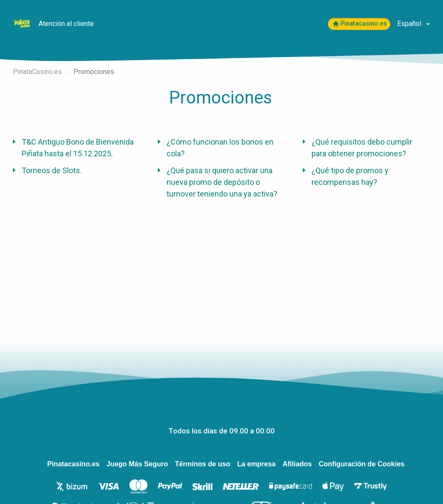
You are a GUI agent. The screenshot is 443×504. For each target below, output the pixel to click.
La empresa (256, 464)
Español (410, 24)
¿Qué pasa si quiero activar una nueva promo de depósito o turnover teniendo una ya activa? (222, 182)
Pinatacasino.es (360, 24)
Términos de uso (202, 464)
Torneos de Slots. (52, 170)
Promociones (94, 72)
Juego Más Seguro (137, 464)
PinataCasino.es (37, 72)
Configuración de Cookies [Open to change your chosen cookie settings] (362, 464)
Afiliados (297, 464)
